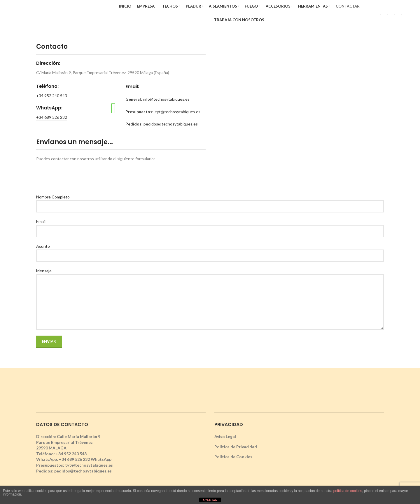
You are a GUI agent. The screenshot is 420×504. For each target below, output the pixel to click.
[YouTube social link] (402, 13)
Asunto (210, 251)
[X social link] (388, 13)
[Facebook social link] (381, 13)
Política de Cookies (233, 457)
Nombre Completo (210, 201)
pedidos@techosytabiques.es (171, 124)
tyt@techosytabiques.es (178, 112)
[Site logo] (58, 13)
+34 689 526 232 (52, 117)
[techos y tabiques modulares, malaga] (299, 114)
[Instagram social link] (395, 13)
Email (210, 226)
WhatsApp (101, 459)
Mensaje (210, 286)
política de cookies (348, 491)
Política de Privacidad (236, 447)
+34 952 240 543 (52, 96)
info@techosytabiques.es (166, 99)
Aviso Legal (225, 436)
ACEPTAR (210, 500)
